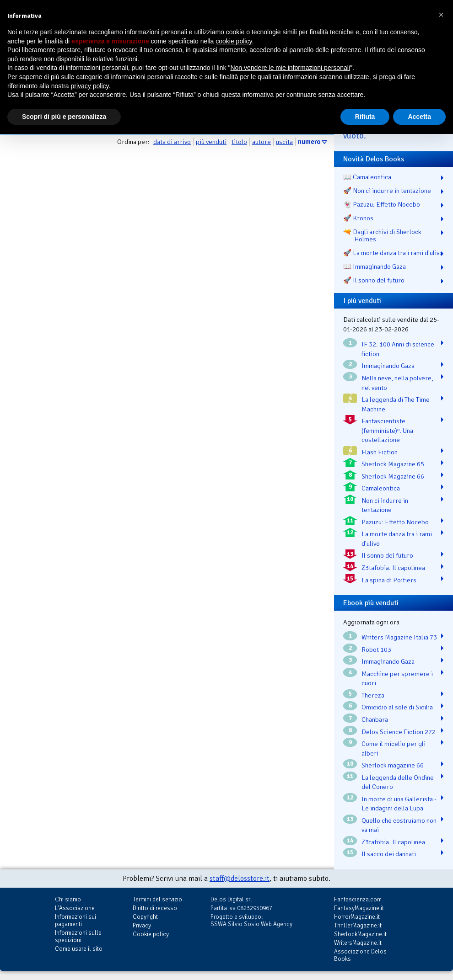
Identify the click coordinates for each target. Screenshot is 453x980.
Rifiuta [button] (365, 117)
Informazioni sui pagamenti (75, 920)
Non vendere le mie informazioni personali (290, 68)
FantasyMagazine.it (359, 908)
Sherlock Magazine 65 (393, 464)
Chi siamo (68, 899)
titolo (239, 142)
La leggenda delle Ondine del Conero (398, 782)
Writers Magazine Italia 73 (399, 637)
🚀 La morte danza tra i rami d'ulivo (393, 253)
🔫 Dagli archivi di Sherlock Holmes (382, 235)
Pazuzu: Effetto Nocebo (395, 522)
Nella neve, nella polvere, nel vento (397, 383)
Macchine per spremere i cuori (397, 679)
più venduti (211, 142)
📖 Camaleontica (367, 177)
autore (262, 142)
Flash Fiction (380, 452)
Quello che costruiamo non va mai (399, 825)
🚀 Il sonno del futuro (374, 280)
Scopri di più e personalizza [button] (64, 117)
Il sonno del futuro (387, 555)
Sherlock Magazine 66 (393, 476)
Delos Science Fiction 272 (399, 732)
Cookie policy (151, 934)
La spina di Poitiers (389, 580)
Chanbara (375, 719)
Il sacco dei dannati (389, 854)
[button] (441, 15)
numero (309, 142)
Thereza (373, 695)
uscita (284, 142)
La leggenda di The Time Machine (396, 404)
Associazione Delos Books (360, 955)
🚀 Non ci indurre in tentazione (387, 191)
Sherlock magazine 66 (393, 765)
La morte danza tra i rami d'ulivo (397, 539)
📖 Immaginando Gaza (375, 266)
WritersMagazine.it (358, 943)
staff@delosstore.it (240, 879)
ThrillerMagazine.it (358, 925)
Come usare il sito (79, 949)
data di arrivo (172, 142)
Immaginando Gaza (388, 366)
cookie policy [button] (234, 41)
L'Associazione (75, 908)
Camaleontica (381, 488)
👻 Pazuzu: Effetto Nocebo (382, 204)
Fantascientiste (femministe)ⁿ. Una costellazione (387, 430)
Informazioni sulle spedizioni (78, 936)
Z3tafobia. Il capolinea (393, 568)
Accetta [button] (419, 117)
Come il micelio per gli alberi (394, 748)
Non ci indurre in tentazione (385, 505)
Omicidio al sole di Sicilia (397, 707)
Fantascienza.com (358, 899)
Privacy (142, 925)
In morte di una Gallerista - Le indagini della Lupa (399, 804)
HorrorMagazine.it (357, 917)
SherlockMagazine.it (360, 934)
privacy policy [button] (90, 86)
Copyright (145, 917)
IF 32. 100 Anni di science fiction (398, 349)
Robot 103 (376, 650)
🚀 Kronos (358, 218)
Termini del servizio (157, 899)
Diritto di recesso (155, 908)
